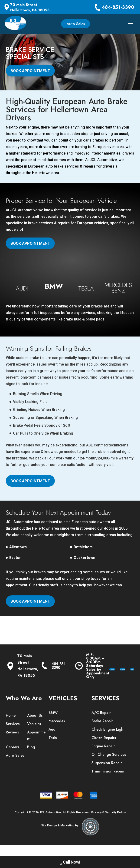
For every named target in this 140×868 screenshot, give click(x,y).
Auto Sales (76, 24)
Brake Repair (102, 733)
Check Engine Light (108, 741)
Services (13, 735)
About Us (35, 727)
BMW (53, 724)
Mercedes (57, 733)
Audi (52, 741)
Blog (31, 759)
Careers (12, 759)
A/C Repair (101, 724)
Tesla (53, 749)
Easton (15, 569)
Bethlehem (83, 559)
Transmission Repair (108, 783)
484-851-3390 (118, 7)
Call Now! (70, 863)
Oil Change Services (109, 766)
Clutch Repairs (104, 749)
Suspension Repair (107, 774)
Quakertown (84, 569)
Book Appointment (30, 71)
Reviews (12, 744)
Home (11, 727)
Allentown (18, 559)
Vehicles (34, 735)
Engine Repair (103, 758)
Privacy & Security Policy (108, 824)
